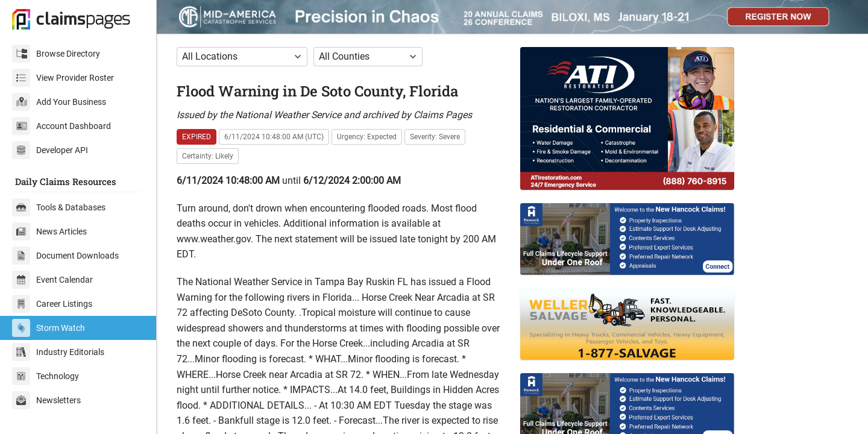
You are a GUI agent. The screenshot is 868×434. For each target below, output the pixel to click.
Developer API (50, 150)
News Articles (49, 231)
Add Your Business (59, 102)
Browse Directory (56, 54)
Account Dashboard (61, 126)
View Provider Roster (63, 78)
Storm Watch (49, 328)
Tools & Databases (59, 207)
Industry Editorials (58, 352)
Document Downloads (65, 256)
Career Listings (52, 304)
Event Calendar (52, 280)
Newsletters (46, 400)
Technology (46, 376)
